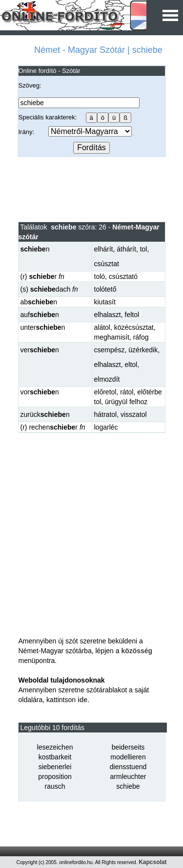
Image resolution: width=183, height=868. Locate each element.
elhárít (104, 249)
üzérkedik (143, 350)
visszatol (134, 414)
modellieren (128, 757)
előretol (105, 392)
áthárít (126, 249)
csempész (110, 350)
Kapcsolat (152, 862)
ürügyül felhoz (126, 402)
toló (100, 276)
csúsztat (107, 264)
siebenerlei (55, 767)
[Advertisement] (91, 189)
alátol (102, 327)
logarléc (106, 427)
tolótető (105, 289)
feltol (132, 315)
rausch (55, 786)
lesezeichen (55, 747)
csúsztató (123, 276)
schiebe (128, 786)
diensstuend (128, 767)
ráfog (141, 337)
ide (82, 700)
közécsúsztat (134, 327)
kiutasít (105, 302)
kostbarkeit (55, 757)
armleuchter (128, 777)
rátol (127, 392)
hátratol (106, 414)
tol (144, 249)
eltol (131, 365)
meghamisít (112, 337)
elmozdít (107, 379)
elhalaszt (108, 315)
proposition (55, 777)
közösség (137, 651)
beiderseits (128, 747)
